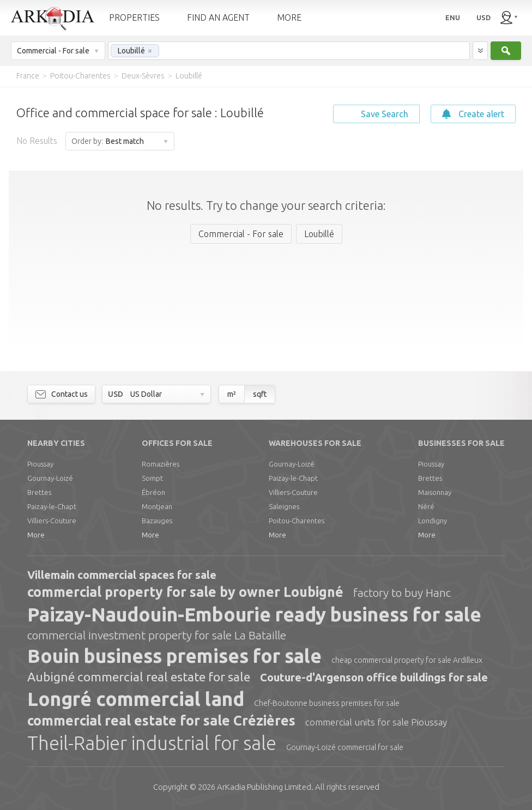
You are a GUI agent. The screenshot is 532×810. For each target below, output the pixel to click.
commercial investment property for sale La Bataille (157, 635)
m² (232, 394)
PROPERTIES (134, 17)
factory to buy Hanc (402, 593)
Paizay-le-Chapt (52, 506)
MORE (289, 17)
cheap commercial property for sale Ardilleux (407, 660)
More (36, 535)
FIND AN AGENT (218, 17)
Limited (264, 787)
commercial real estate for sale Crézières (161, 721)
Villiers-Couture (52, 521)
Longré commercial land (136, 699)
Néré (426, 506)
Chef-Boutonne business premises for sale (327, 703)
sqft (260, 394)
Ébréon (153, 492)
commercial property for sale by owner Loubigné (185, 592)
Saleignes (284, 506)
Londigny (433, 521)
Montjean (157, 506)
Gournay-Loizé (50, 478)
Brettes (39, 492)
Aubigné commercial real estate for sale (139, 677)
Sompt (152, 478)
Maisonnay (435, 492)
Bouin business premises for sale (174, 656)
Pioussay (40, 464)
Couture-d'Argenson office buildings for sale (374, 677)
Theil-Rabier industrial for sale (152, 743)
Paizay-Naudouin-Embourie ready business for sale (254, 614)
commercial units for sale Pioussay (376, 722)
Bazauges (157, 521)
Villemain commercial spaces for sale (122, 575)
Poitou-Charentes (297, 521)
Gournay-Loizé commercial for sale (345, 747)
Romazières (161, 464)
